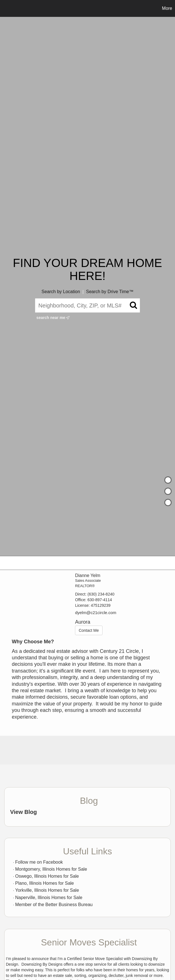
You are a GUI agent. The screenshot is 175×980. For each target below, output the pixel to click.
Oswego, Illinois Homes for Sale (47, 876)
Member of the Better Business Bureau (54, 905)
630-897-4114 (100, 600)
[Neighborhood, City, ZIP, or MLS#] (88, 305)
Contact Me (89, 630)
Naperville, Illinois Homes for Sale (49, 898)
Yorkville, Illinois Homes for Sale (47, 890)
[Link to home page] (7, 8)
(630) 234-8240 (101, 594)
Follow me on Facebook (39, 862)
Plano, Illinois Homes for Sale (45, 883)
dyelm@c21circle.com (96, 613)
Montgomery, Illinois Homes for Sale (51, 869)
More (167, 8)
